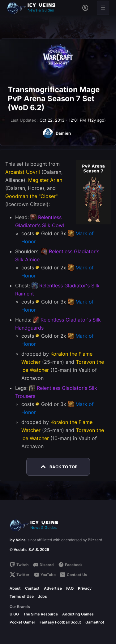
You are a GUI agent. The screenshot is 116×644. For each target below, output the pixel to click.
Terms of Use (22, 596)
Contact (32, 588)
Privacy (85, 588)
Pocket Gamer (22, 622)
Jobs (43, 596)
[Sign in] (85, 8)
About (15, 588)
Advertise (53, 588)
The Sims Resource (41, 614)
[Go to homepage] (34, 8)
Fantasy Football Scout (60, 622)
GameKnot (95, 622)
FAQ (70, 588)
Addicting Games (78, 614)
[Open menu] (103, 8)
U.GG (14, 614)
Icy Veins (18, 540)
